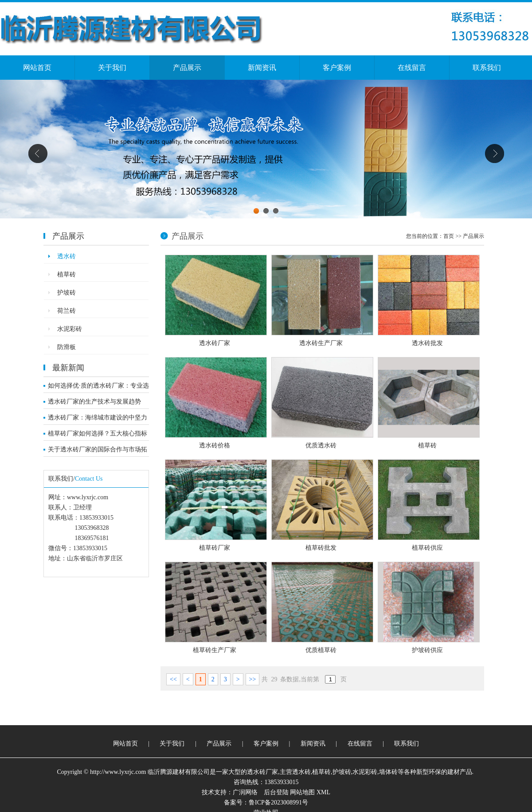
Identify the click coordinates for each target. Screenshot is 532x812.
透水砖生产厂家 (321, 343)
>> (253, 679)
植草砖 (66, 274)
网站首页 (37, 68)
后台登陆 (276, 792)
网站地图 (302, 792)
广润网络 (245, 792)
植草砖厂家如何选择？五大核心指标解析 (98, 435)
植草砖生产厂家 (215, 650)
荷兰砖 (66, 311)
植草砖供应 (427, 548)
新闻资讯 (262, 68)
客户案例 (337, 68)
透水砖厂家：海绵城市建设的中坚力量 (98, 420)
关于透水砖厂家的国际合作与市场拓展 (98, 451)
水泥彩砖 (70, 329)
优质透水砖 (321, 445)
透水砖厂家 (215, 343)
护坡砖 (66, 293)
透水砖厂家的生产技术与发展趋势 (94, 402)
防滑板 (66, 347)
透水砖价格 (215, 445)
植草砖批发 (321, 548)
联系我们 (487, 68)
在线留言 (412, 68)
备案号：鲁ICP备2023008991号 (266, 802)
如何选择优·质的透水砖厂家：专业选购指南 (98, 388)
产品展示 (187, 68)
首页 (449, 236)
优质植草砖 (321, 650)
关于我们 (112, 68)
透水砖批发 (427, 343)
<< (173, 679)
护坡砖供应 (427, 650)
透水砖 (66, 256)
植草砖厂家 (215, 548)
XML (323, 792)
